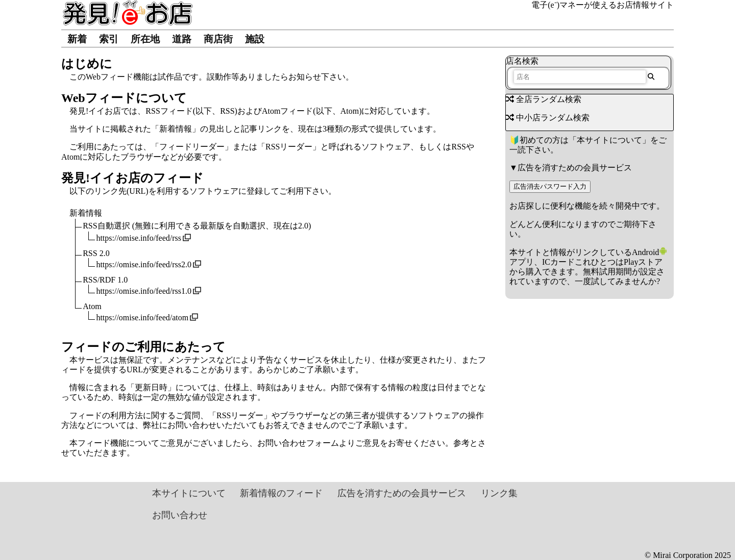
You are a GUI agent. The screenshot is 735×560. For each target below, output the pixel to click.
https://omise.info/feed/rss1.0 (144, 291)
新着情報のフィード (281, 493)
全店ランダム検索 (544, 99)
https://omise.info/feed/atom (142, 317)
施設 (255, 39)
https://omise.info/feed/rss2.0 (144, 264)
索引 (109, 39)
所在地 (145, 39)
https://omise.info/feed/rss (139, 238)
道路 (182, 39)
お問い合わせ (180, 515)
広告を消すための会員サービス (575, 168)
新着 (77, 39)
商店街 (218, 39)
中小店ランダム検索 (548, 118)
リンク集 (499, 493)
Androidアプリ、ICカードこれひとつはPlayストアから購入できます (588, 262)
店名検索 (522, 61)
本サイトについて (609, 140)
